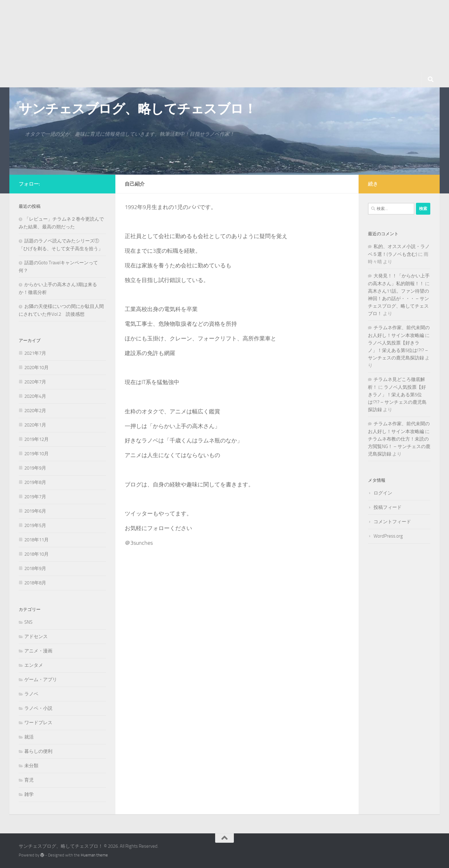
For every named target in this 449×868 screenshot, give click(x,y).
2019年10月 (36, 454)
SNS (28, 622)
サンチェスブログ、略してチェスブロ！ (138, 109)
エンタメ (34, 665)
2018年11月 (36, 540)
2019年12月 (36, 439)
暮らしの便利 (38, 751)
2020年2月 (35, 411)
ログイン (383, 493)
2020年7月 (35, 382)
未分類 (31, 766)
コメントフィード (392, 522)
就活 (29, 737)
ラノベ (31, 694)
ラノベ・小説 (38, 708)
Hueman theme (94, 855)
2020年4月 (35, 396)
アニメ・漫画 (38, 651)
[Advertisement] (187, 44)
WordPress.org (388, 536)
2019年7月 (35, 497)
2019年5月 (35, 525)
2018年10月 (36, 554)
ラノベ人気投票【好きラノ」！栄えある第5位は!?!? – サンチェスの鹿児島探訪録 (398, 350)
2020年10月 (36, 368)
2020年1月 (35, 425)
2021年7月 (35, 353)
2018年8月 (35, 583)
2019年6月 (35, 511)
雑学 (29, 794)
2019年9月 (35, 468)
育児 (29, 780)
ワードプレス (38, 723)
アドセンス (36, 636)
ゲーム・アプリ (41, 680)
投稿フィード (388, 507)
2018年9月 (35, 568)
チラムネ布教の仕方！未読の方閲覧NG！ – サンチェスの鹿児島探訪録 (399, 446)
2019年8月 (35, 482)
